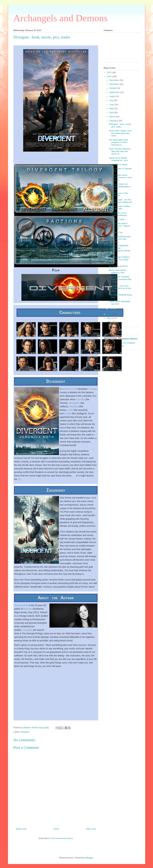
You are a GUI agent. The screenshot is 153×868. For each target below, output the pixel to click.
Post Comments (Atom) (62, 842)
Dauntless (74, 408)
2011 (110, 322)
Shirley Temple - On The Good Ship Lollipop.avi (120, 201)
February (114, 121)
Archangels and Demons (61, 18)
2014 (110, 76)
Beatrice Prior (69, 391)
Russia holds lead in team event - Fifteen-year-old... (120, 226)
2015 (110, 72)
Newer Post (21, 833)
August (113, 96)
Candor (81, 401)
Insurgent (27, 634)
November (114, 84)
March (113, 117)
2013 (110, 314)
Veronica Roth (21, 609)
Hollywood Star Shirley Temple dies (119, 208)
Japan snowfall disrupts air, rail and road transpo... (120, 239)
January (113, 309)
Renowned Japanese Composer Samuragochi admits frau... (120, 249)
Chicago (92, 391)
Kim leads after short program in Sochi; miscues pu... (118, 142)
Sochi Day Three (117, 219)
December (114, 80)
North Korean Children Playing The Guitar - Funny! (119, 260)
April (112, 112)
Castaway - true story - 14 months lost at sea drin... (120, 288)
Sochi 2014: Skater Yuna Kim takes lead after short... (120, 133)
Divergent (28, 613)
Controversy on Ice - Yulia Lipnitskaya (118, 214)
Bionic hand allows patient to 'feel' (118, 271)
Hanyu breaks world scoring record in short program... (120, 178)
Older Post (91, 833)
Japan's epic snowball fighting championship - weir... (120, 279)
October (113, 88)
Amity (70, 412)
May (112, 108)
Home (56, 833)
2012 (110, 318)
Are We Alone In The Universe (118, 194)
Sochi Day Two (116, 232)
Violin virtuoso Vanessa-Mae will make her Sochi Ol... (120, 151)
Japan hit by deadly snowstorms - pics (118, 159)
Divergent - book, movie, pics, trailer (120, 125)
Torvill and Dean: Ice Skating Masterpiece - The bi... (120, 187)
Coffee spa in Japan (118, 164)
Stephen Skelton (129, 339)
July (112, 100)
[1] (20, 481)
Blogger (90, 862)
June (112, 104)
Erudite (68, 415)
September (115, 92)
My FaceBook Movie (118, 266)
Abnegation (74, 405)
